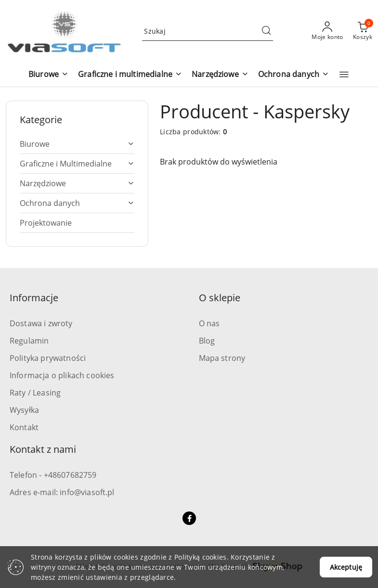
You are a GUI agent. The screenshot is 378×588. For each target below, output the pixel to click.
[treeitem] (77, 144)
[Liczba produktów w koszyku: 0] (363, 31)
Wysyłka (24, 410)
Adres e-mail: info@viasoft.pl (62, 492)
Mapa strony (222, 358)
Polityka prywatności (48, 358)
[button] (48, 75)
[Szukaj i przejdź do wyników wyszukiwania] (266, 31)
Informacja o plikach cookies (62, 375)
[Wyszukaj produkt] (208, 31)
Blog (207, 341)
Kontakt (24, 427)
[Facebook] (189, 518)
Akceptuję (346, 567)
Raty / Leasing (35, 393)
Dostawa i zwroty (41, 323)
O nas (209, 323)
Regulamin (29, 341)
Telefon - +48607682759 (53, 475)
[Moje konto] (327, 31)
